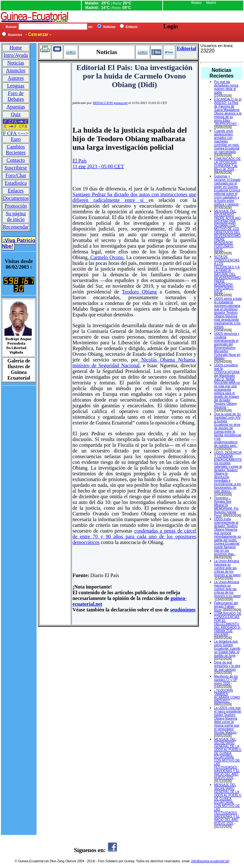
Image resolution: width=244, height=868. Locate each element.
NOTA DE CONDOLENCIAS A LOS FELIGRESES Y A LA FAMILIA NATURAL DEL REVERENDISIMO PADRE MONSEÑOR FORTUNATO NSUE (227, 274)
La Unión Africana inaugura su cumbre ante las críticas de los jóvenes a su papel (227, 568)
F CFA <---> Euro (16, 136)
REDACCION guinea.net (110, 103)
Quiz (16, 114)
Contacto (16, 160)
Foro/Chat (16, 175)
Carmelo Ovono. (107, 257)
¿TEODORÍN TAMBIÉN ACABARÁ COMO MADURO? (227, 696)
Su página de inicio (16, 216)
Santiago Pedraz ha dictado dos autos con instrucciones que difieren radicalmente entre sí (134, 197)
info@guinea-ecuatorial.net (210, 861)
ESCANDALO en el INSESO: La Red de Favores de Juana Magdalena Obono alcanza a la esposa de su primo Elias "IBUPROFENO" (228, 112)
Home (16, 48)
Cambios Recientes (16, 150)
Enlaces (16, 191)
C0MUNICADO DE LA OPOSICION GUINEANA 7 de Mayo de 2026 (227, 164)
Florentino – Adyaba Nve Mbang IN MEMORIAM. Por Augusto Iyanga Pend (226, 507)
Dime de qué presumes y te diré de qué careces (227, 666)
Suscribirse (16, 168)
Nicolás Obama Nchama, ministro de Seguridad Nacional (134, 363)
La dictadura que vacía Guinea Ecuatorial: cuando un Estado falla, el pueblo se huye (227, 648)
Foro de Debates (16, 96)
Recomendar (16, 227)
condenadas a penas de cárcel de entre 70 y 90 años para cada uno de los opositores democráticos (134, 537)
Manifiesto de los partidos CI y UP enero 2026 (226, 680)
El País (80, 161)
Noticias (16, 63)
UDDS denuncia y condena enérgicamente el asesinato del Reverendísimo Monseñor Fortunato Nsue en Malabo (227, 346)
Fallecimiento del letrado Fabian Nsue (226, 606)
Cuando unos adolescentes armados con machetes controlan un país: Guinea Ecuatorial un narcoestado (227, 141)
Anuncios (16, 70)
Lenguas (16, 86)
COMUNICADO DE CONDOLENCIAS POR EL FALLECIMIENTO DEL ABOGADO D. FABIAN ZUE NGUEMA (228, 624)
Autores (16, 78)
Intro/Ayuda (16, 55)
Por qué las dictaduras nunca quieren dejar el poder (226, 87)
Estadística (16, 183)
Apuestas (16, 107)
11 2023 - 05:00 (98, 166)
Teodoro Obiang (139, 292)
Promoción (16, 206)
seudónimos (183, 610)
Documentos (16, 198)
